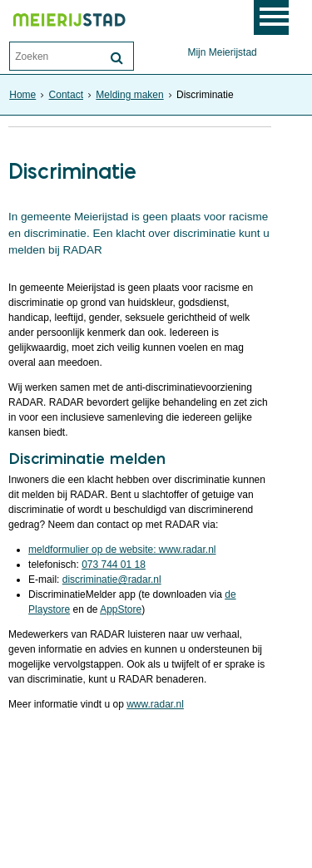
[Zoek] (116, 58)
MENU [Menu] (281, 17)
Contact (66, 95)
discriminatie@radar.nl (112, 579)
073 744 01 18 (114, 565)
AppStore (121, 609)
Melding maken (129, 95)
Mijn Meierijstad (222, 52)
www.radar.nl (155, 704)
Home (22, 95)
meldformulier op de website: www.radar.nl (122, 550)
